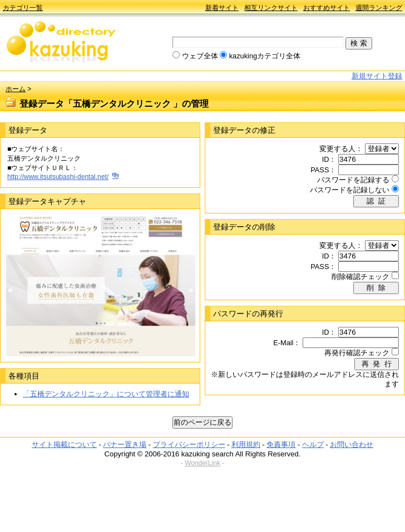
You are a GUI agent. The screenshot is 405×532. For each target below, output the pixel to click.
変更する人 (337, 149)
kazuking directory (61, 43)
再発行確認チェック (357, 353)
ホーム (16, 89)
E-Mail (283, 343)
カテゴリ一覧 (23, 8)
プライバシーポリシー (189, 444)
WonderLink (202, 463)
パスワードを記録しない (350, 190)
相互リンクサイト (271, 8)
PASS (320, 170)
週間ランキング (379, 8)
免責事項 (281, 444)
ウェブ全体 (200, 56)
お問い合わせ (352, 444)
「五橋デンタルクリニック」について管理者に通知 (106, 394)
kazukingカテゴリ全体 (265, 56)
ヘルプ (313, 444)
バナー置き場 (125, 444)
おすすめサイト (327, 8)
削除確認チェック (360, 277)
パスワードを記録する (353, 180)
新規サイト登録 (377, 76)
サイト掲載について (64, 444)
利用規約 (246, 444)
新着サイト (222, 8)
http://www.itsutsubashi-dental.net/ (58, 177)
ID (326, 159)
